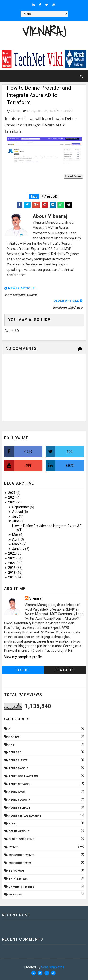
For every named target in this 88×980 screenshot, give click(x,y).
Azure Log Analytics (23, 776)
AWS (12, 745)
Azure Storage (19, 808)
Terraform (16, 871)
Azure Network (19, 784)
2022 (12, 553)
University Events (21, 887)
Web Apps (15, 895)
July (16, 517)
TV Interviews (18, 879)
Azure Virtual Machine (25, 816)
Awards (14, 737)
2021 (12, 558)
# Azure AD (50, 196)
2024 (12, 497)
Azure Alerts (18, 760)
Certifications (19, 831)
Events (14, 847)
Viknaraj (44, 31)
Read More (73, 176)
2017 (12, 577)
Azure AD (67, 111)
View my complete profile (23, 657)
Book (12, 824)
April (16, 539)
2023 (12, 502)
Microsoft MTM (20, 863)
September (21, 507)
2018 (12, 573)
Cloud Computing (21, 839)
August (18, 512)
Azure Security (20, 800)
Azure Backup (19, 768)
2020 (12, 563)
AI (10, 729)
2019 (12, 568)
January (19, 549)
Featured (65, 670)
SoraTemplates (53, 967)
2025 (12, 493)
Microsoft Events (22, 855)
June (16, 521)
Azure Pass (17, 792)
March (17, 544)
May (16, 534)
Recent (23, 670)
